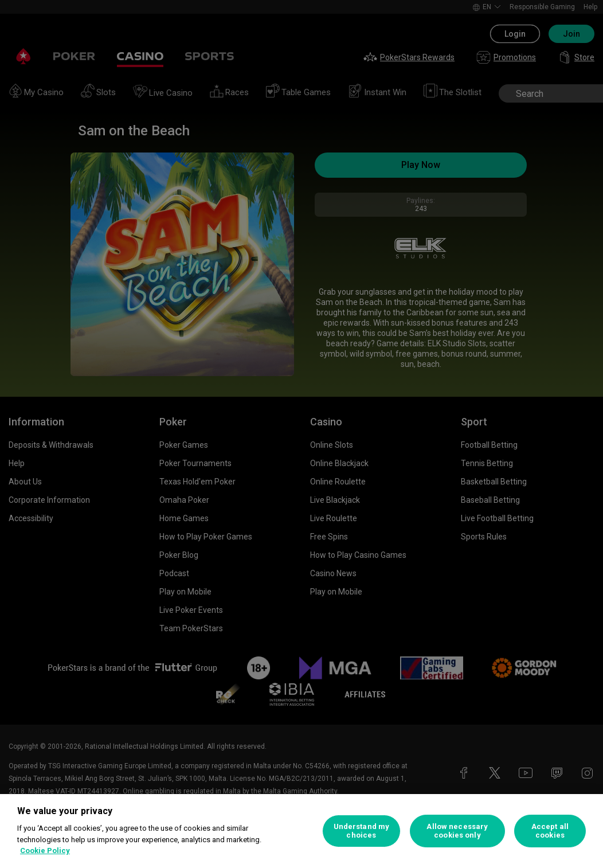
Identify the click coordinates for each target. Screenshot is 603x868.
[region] (301, 831)
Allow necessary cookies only (457, 831)
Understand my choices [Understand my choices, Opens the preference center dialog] (362, 831)
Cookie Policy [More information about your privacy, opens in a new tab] (45, 851)
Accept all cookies (550, 831)
